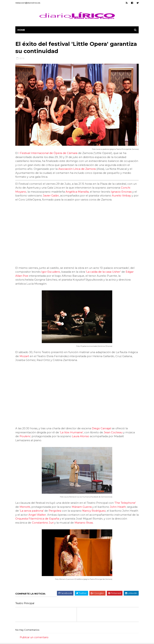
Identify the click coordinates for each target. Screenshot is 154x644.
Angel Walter (37, 515)
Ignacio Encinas (121, 192)
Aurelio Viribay (121, 195)
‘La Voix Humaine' (71, 432)
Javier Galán (51, 195)
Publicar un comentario (34, 637)
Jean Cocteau (113, 432)
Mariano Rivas (84, 523)
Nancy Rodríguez (94, 511)
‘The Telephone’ (125, 503)
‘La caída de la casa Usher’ (103, 272)
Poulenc (25, 436)
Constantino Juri (43, 523)
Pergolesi (55, 511)
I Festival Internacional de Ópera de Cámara (48, 153)
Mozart (24, 356)
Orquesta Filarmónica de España (37, 519)
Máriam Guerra (82, 507)
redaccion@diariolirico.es (28, 3)
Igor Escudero (51, 272)
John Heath (118, 507)
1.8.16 (22, 58)
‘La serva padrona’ (32, 511)
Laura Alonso (81, 436)
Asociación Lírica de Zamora (77, 169)
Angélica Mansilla (77, 192)
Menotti (25, 507)
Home (21, 30)
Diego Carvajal (101, 428)
